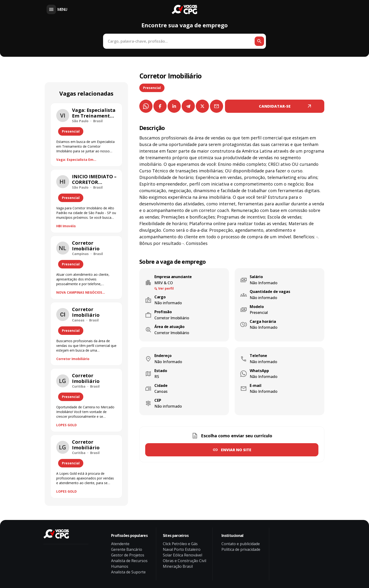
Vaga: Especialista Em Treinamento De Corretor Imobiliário (78, 160)
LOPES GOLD (66, 425)
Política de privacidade (241, 549)
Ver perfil (166, 288)
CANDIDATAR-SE (275, 106)
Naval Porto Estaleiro (182, 549)
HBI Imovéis (66, 226)
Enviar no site (236, 450)
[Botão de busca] (259, 41)
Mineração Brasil (178, 566)
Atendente (120, 544)
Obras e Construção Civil (184, 561)
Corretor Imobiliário (73, 359)
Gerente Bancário (127, 549)
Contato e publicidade (241, 544)
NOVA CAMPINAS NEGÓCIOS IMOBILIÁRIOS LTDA (79, 292)
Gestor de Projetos (128, 555)
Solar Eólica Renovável (182, 555)
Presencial (152, 88)
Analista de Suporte (128, 572)
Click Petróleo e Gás (180, 544)
